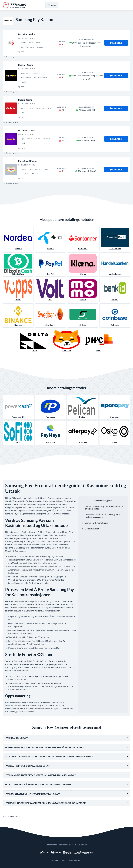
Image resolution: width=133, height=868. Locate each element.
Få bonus (116, 43)
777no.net (79, 860)
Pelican (83, 407)
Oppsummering (92, 529)
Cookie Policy (52, 844)
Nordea (18, 239)
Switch (83, 316)
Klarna (83, 265)
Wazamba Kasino (27, 130)
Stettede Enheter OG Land (97, 523)
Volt (50, 290)
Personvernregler (66, 844)
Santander (83, 239)
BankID (115, 290)
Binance (18, 316)
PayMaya (50, 433)
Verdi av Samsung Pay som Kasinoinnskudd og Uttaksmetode (104, 507)
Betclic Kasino (25, 100)
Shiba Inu (67, 341)
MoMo (83, 290)
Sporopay (115, 407)
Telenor (50, 239)
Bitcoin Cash (18, 265)
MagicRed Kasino (27, 34)
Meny (52, 5)
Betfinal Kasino (26, 65)
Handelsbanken (115, 265)
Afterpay (83, 433)
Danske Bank (115, 239)
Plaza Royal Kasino (28, 161)
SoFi (18, 433)
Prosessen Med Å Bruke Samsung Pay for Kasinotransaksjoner (103, 516)
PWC (99, 341)
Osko (115, 433)
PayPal (50, 265)
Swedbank (50, 316)
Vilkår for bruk (81, 844)
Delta (34, 341)
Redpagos (50, 407)
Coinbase (115, 316)
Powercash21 (18, 407)
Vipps (18, 290)
